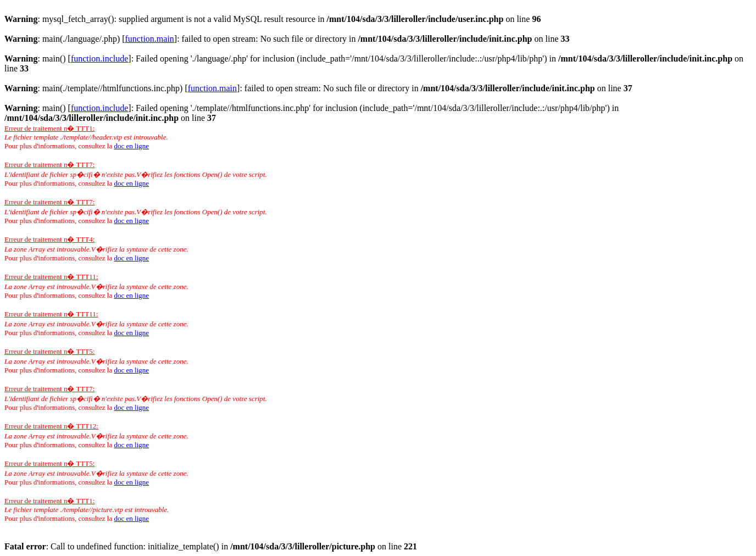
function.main (150, 39)
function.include (99, 59)
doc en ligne (131, 146)
